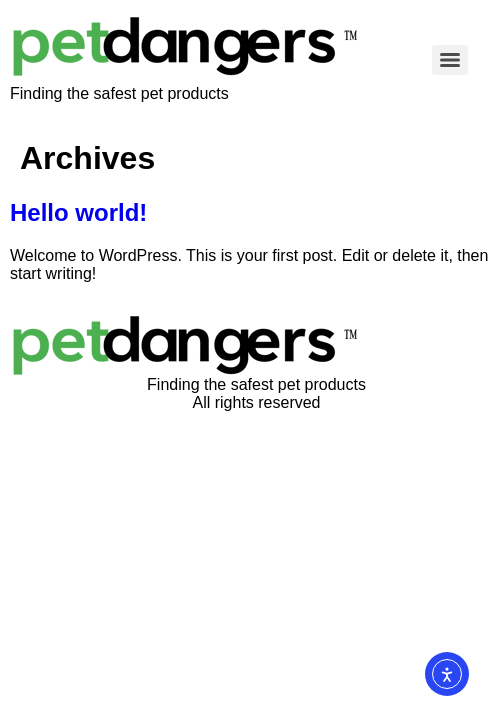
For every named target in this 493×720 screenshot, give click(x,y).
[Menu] (450, 60)
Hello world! (78, 212)
